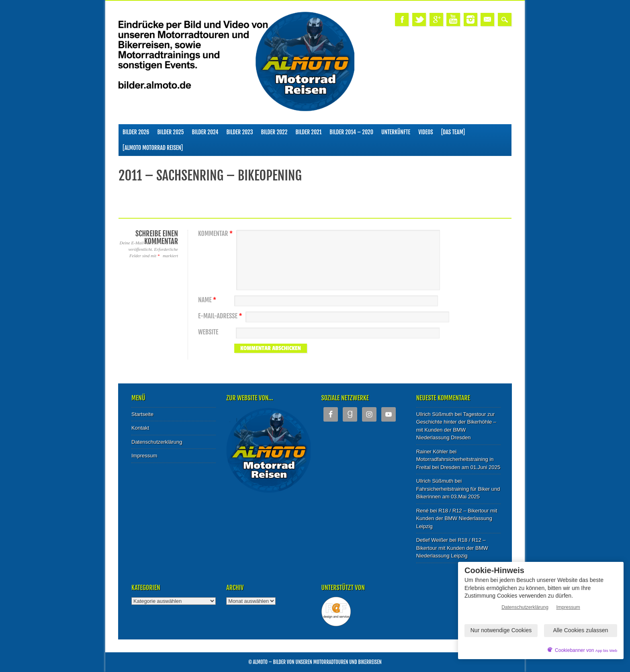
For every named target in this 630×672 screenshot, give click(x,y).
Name (208, 300)
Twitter (419, 19)
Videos (426, 132)
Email (487, 19)
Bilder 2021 (308, 132)
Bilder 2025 (170, 132)
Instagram (470, 19)
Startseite (142, 414)
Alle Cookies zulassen (581, 630)
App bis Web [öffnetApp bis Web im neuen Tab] (606, 650)
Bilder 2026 (136, 132)
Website (208, 332)
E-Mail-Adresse (221, 316)
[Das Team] (453, 132)
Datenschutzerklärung (157, 442)
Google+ (436, 19)
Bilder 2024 (205, 132)
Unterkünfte (396, 132)
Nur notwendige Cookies (501, 630)
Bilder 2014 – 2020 (351, 132)
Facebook (402, 19)
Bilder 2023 (240, 132)
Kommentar (216, 234)
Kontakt (140, 428)
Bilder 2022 (274, 132)
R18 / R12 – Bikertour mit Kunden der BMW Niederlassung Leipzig (457, 518)
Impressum (144, 456)
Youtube (453, 19)
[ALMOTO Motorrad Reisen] (153, 148)
